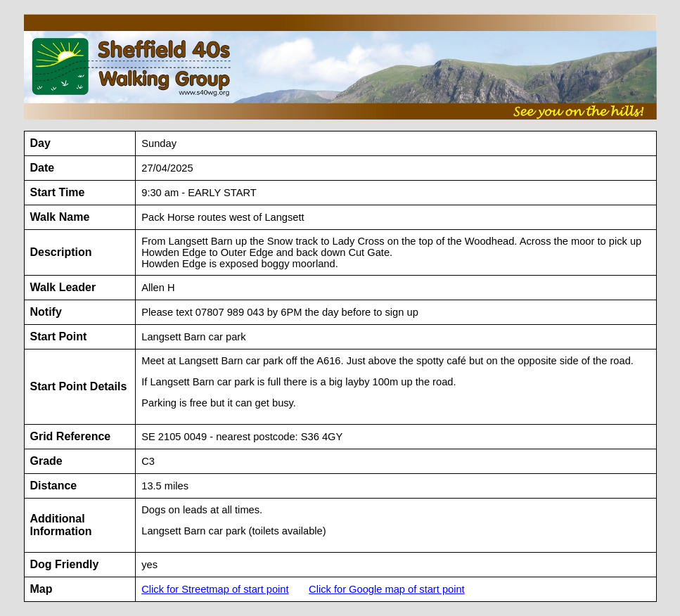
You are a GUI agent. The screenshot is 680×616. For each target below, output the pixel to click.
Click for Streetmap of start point (215, 589)
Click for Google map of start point (387, 589)
